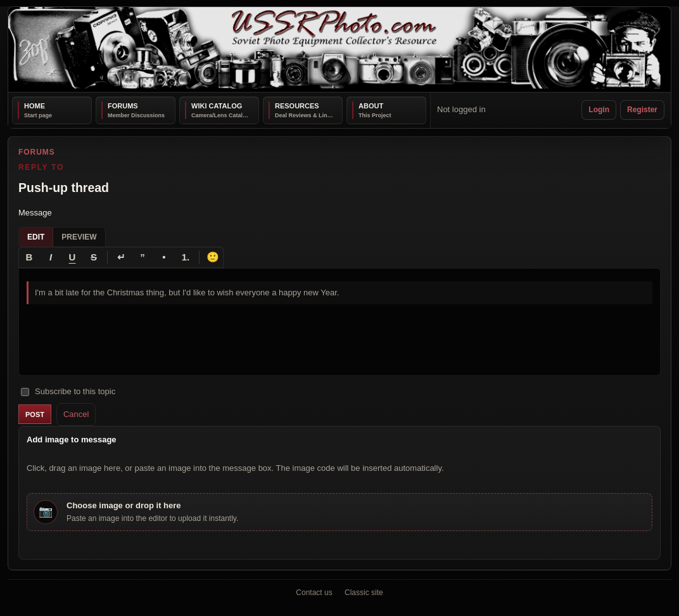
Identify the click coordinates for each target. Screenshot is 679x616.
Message (35, 213)
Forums (123, 106)
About (371, 106)
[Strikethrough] (94, 257)
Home (35, 106)
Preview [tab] (79, 236)
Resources (297, 106)
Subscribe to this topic (68, 391)
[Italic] (51, 257)
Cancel (76, 414)
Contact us (314, 593)
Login (599, 110)
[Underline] (72, 257)
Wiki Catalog (217, 106)
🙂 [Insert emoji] (213, 256)
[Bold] (29, 257)
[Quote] (143, 257)
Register (642, 110)
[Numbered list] (186, 257)
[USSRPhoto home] (339, 49)
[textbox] (339, 321)
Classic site (364, 593)
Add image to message (72, 440)
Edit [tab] (36, 236)
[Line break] (121, 257)
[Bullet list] (164, 257)
